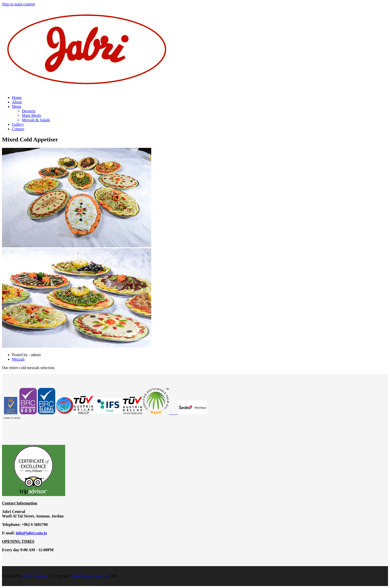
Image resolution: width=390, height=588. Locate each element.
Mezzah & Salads (36, 120)
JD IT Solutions (35, 576)
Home (17, 98)
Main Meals (31, 115)
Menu (17, 106)
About (17, 102)
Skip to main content (19, 4)
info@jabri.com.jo (31, 533)
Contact (18, 129)
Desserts (29, 111)
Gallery (18, 124)
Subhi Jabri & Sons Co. (90, 576)
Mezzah (18, 359)
